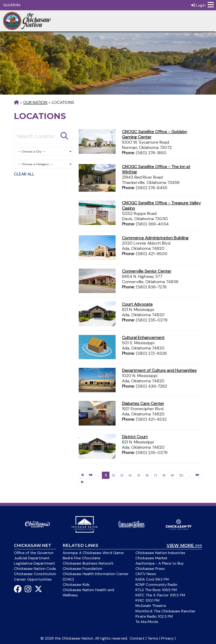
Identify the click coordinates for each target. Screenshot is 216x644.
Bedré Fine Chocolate (81, 558)
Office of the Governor (34, 553)
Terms (153, 638)
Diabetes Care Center (143, 403)
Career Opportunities (33, 579)
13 (122, 475)
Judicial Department (32, 558)
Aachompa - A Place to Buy (160, 563)
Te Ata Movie (147, 622)
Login (198, 5)
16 (147, 475)
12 (113, 475)
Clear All (24, 174)
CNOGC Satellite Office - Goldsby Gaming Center (155, 134)
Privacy (167, 638)
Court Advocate (137, 304)
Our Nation (35, 102)
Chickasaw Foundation (82, 569)
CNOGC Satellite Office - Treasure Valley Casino (161, 206)
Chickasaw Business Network (88, 563)
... (98, 475)
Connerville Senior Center (147, 271)
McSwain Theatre (151, 606)
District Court (135, 437)
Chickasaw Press (150, 569)
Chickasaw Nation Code (35, 569)
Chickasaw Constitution (35, 574)
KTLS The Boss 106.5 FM (156, 590)
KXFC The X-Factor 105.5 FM (160, 595)
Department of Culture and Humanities (159, 370)
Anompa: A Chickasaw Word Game (93, 553)
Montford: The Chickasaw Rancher (165, 611)
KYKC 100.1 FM (147, 600)
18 (164, 475)
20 (181, 475)
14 (130, 475)
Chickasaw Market (151, 558)
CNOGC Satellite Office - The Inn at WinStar (156, 169)
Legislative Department (34, 563)
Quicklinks (12, 5)
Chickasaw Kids (76, 585)
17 (156, 475)
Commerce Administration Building (155, 238)
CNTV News (146, 574)
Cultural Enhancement (143, 337)
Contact (137, 638)
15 (139, 475)
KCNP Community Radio (156, 585)
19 (172, 475)
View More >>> (184, 545)
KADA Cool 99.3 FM (152, 579)
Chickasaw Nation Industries (160, 553)
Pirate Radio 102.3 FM (154, 616)
